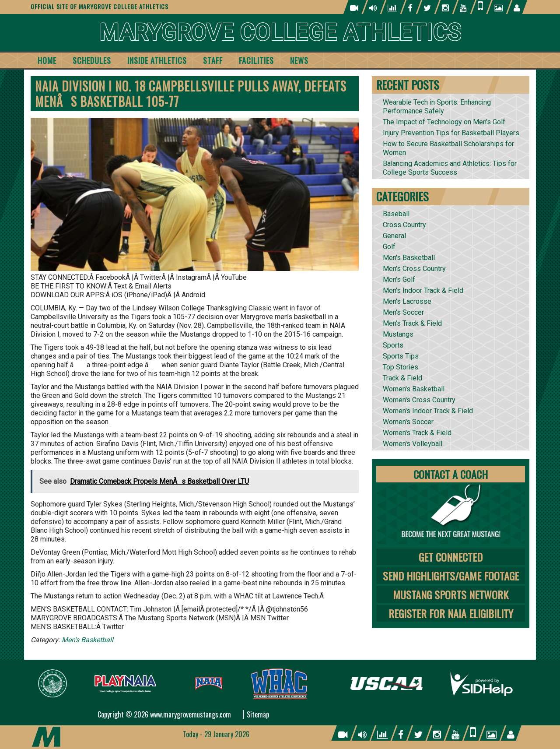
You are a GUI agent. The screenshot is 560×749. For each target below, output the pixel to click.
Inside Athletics (157, 60)
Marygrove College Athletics (280, 33)
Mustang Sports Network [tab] (451, 594)
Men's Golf (399, 280)
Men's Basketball (87, 640)
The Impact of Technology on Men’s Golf (444, 122)
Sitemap (258, 714)
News (299, 60)
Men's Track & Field (412, 323)
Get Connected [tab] (451, 557)
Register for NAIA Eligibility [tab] (451, 613)
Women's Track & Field (417, 433)
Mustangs (398, 334)
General (394, 236)
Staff (213, 60)
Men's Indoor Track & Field (423, 290)
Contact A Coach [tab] (451, 474)
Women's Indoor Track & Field (428, 411)
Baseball (396, 214)
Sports (393, 345)
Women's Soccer (408, 422)
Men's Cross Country (414, 269)
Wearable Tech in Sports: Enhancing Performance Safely (437, 107)
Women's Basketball (414, 389)
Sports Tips (401, 356)
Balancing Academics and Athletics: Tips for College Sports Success (450, 168)
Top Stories (401, 367)
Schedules (92, 60)
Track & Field (402, 378)
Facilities (256, 60)
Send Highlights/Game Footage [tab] (451, 576)
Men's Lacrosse (407, 301)
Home (47, 60)
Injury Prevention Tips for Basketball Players (451, 133)
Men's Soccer (403, 312)
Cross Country (404, 225)
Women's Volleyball (413, 444)
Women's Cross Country (419, 400)
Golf (389, 247)
